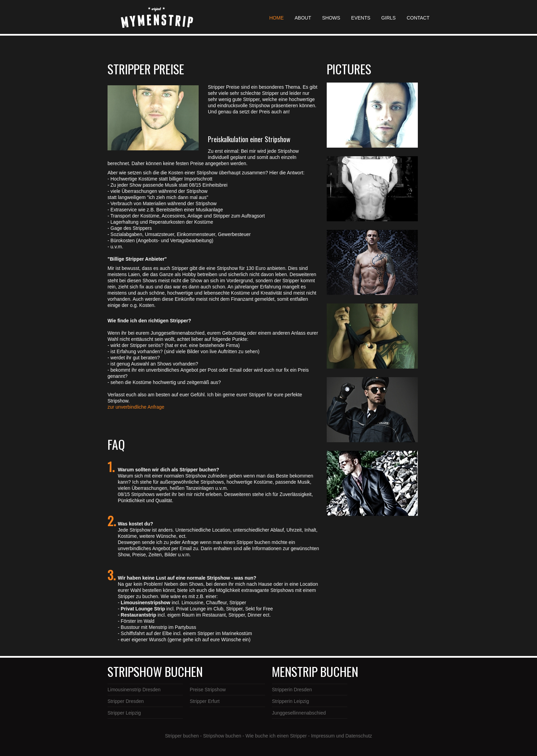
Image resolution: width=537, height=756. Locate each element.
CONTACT (418, 18)
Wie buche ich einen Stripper (276, 736)
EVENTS (361, 18)
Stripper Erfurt (205, 701)
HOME (276, 18)
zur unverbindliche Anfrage (136, 407)
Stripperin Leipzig (290, 701)
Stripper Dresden (126, 701)
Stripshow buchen (222, 736)
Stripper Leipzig (124, 713)
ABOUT (303, 18)
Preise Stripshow (208, 690)
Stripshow (196, 476)
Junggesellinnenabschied (299, 713)
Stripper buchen (182, 736)
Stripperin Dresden (292, 690)
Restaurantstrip (139, 615)
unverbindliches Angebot (144, 548)
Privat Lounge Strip (143, 609)
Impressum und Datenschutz (341, 736)
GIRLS (388, 18)
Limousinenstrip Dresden (134, 690)
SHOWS (331, 18)
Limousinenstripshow (146, 603)
